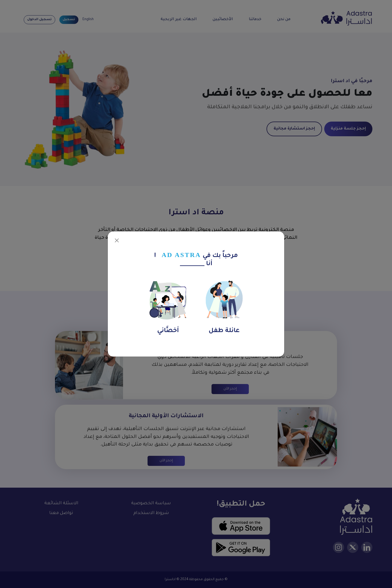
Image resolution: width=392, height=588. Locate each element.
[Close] (117, 240)
